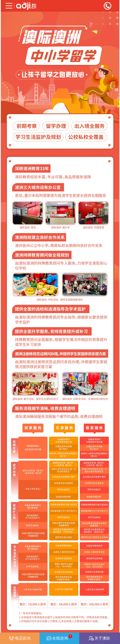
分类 (8, 6)
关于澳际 (100, 638)
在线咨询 (59, 638)
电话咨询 (20, 638)
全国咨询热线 (108, 6)
